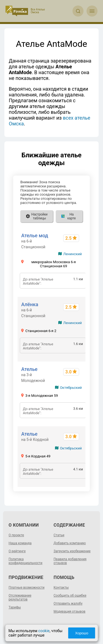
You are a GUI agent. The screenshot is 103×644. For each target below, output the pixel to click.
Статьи (59, 535)
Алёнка (30, 304)
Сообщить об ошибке (70, 596)
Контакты (61, 588)
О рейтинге (17, 551)
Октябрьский (71, 388)
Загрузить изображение (72, 551)
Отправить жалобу (68, 603)
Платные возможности (27, 588)
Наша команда (20, 543)
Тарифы (15, 607)
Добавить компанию (70, 543)
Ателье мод (35, 235)
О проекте (16, 535)
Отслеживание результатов (20, 597)
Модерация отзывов (69, 611)
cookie (44, 631)
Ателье (29, 369)
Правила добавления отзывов (70, 561)
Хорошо (82, 633)
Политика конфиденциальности (25, 561)
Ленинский (72, 254)
